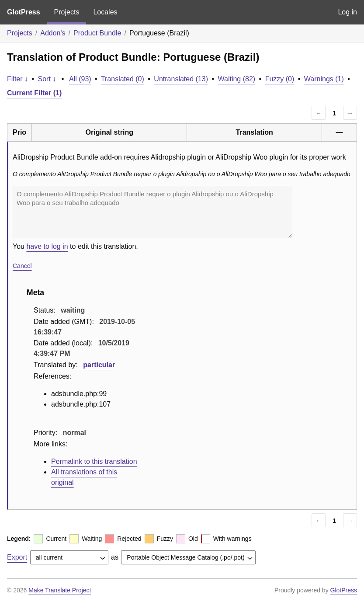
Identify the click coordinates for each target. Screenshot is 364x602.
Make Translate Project (60, 590)
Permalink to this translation (94, 461)
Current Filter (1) (34, 93)
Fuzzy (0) (280, 79)
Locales (105, 12)
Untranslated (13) (181, 79)
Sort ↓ (47, 79)
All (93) (80, 79)
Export (17, 557)
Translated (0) (123, 79)
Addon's (53, 33)
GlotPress (24, 12)
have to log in (47, 246)
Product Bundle (97, 33)
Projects (67, 12)
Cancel (22, 266)
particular (99, 365)
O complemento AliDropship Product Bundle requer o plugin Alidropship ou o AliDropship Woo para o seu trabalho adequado (153, 212)
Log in (347, 12)
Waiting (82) (237, 79)
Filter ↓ (17, 79)
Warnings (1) (324, 79)
